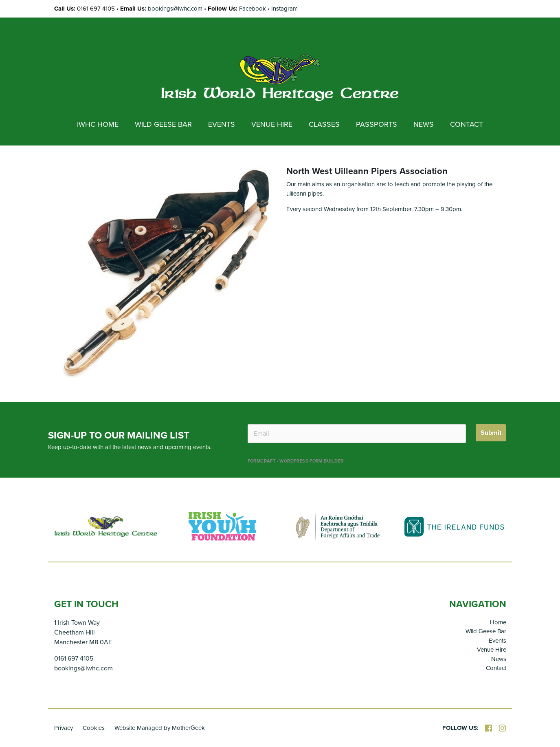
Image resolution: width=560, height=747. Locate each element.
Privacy (64, 728)
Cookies (94, 728)
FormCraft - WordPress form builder (296, 461)
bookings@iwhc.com (175, 9)
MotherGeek (188, 728)
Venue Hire (492, 650)
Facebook (253, 9)
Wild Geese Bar (486, 631)
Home (498, 622)
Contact (496, 668)
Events (497, 641)
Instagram (284, 9)
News (499, 659)
